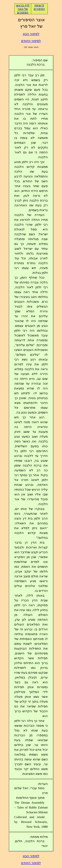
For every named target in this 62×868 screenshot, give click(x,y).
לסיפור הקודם (31, 41)
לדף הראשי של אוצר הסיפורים (23, 9)
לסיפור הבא (31, 34)
